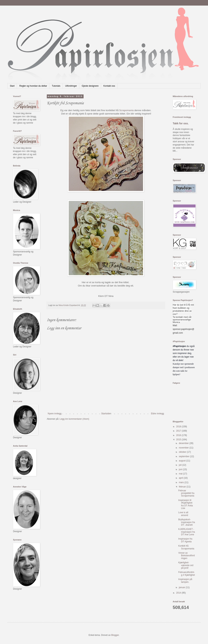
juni (181, 469)
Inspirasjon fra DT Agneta (185, 540)
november (184, 448)
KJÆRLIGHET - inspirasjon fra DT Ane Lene (187, 532)
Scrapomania (127, 110)
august (182, 461)
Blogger (115, 635)
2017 (179, 431)
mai (181, 474)
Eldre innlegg (157, 414)
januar (182, 587)
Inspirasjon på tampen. (185, 581)
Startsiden (106, 414)
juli (181, 465)
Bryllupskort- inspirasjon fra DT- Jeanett (187, 522)
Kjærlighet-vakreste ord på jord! (186, 565)
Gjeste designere (90, 86)
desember (184, 443)
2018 (179, 427)
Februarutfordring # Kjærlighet (187, 573)
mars (182, 482)
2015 (179, 440)
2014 (179, 593)
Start (12, 86)
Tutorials (56, 86)
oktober (183, 452)
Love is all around (183, 514)
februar (183, 487)
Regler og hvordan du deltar (33, 86)
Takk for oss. (181, 123)
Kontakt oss (109, 86)
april (181, 478)
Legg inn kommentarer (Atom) (74, 419)
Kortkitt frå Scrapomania (186, 547)
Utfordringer (71, 86)
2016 (179, 435)
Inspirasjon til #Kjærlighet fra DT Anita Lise (186, 504)
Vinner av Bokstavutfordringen (186, 556)
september (184, 456)
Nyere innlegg (55, 414)
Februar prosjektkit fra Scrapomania (186, 493)
